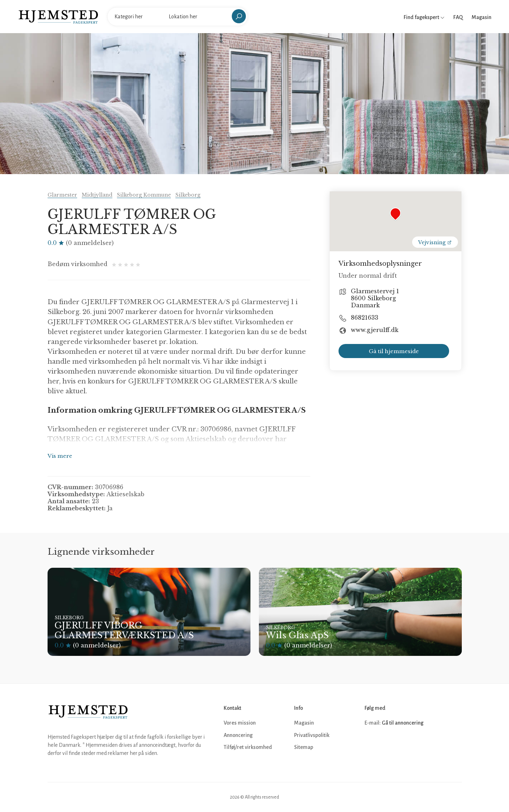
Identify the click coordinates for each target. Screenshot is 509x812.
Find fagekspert (424, 17)
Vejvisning (435, 242)
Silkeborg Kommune (144, 195)
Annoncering (238, 735)
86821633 (365, 318)
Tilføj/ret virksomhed (248, 747)
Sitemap (304, 747)
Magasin (482, 17)
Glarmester (62, 195)
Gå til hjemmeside (394, 351)
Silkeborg (188, 195)
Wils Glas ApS (297, 635)
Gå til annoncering (403, 723)
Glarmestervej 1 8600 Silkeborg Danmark (375, 298)
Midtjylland (97, 195)
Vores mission (240, 723)
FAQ (458, 17)
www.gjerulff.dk (375, 330)
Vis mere (60, 456)
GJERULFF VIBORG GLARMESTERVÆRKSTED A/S (124, 630)
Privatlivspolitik (312, 735)
